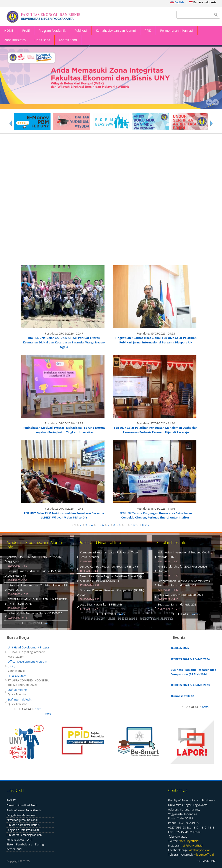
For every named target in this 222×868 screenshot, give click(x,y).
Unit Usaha (42, 40)
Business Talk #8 (182, 696)
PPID (148, 30)
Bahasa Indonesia (203, 2)
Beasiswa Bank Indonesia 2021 (178, 604)
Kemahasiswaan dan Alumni (116, 30)
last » (146, 525)
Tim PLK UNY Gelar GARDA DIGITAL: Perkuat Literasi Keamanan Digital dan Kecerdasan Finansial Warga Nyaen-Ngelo (64, 343)
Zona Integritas (15, 40)
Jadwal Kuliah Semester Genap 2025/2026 (35, 614)
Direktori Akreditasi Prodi (22, 805)
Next (215, 102)
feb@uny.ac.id (178, 837)
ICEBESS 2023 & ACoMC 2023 (190, 685)
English (177, 2)
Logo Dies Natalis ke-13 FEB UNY (101, 604)
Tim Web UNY (206, 861)
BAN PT (11, 801)
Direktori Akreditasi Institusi (23, 825)
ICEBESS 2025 (180, 648)
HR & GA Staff (17, 676)
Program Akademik (52, 30)
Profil (26, 30)
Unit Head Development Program (29, 648)
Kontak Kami (68, 40)
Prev (209, 102)
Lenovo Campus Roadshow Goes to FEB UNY (109, 567)
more (48, 714)
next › (134, 525)
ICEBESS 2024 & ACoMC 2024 (190, 659)
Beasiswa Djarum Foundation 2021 (180, 595)
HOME (9, 30)
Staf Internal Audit (20, 699)
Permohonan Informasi (177, 30)
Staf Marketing (17, 690)
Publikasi (81, 30)
